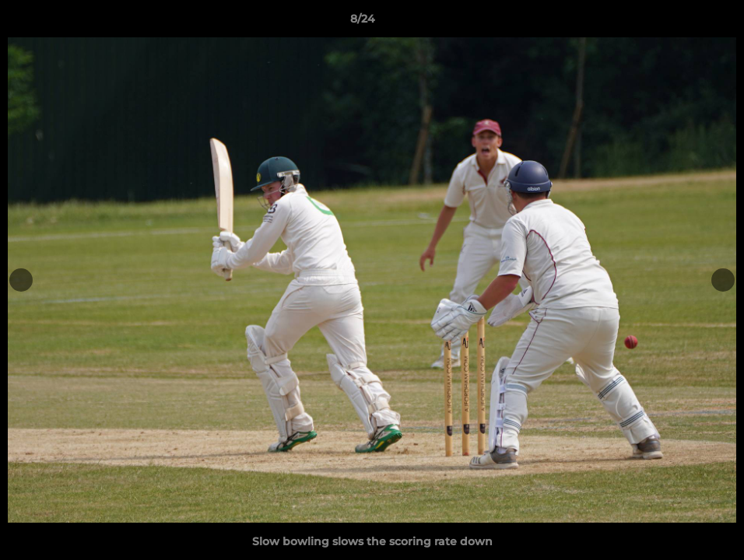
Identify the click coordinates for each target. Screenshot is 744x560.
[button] (679, 23)
